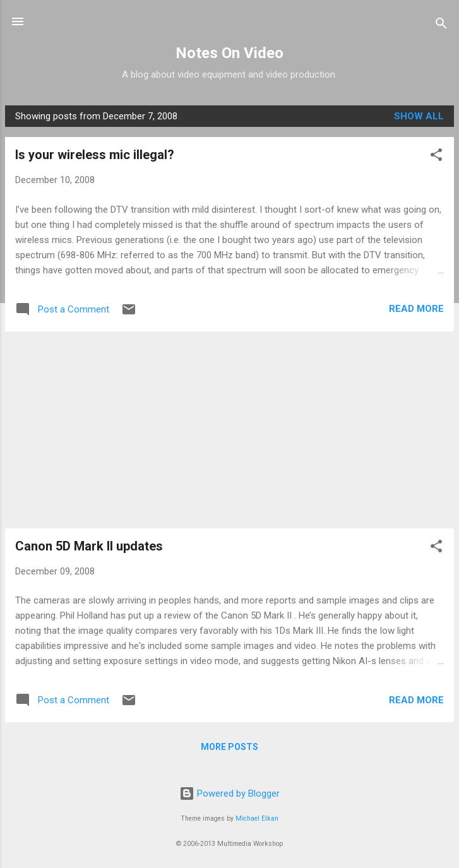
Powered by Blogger (229, 794)
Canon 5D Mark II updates (89, 546)
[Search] (441, 26)
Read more (416, 309)
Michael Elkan (257, 818)
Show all (419, 116)
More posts (229, 747)
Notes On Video (229, 53)
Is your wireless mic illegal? (95, 155)
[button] (436, 157)
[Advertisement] (229, 430)
